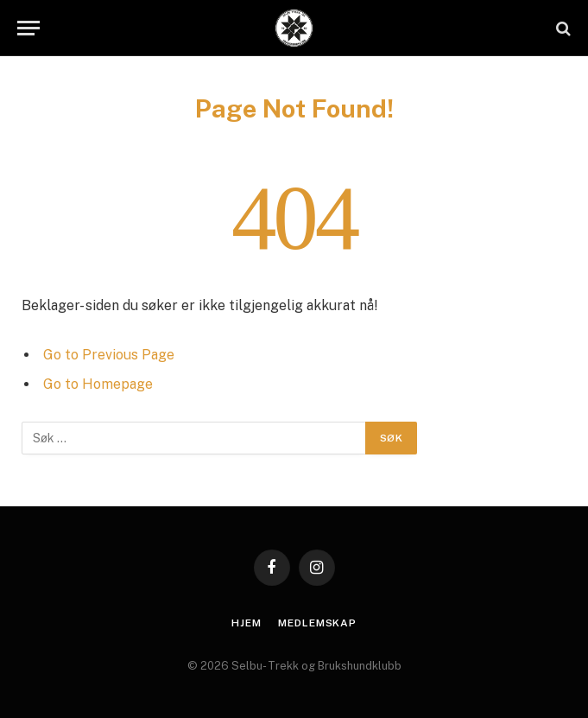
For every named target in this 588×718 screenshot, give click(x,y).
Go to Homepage (98, 384)
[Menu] (28, 28)
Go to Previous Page (109, 355)
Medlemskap (317, 623)
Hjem (246, 623)
